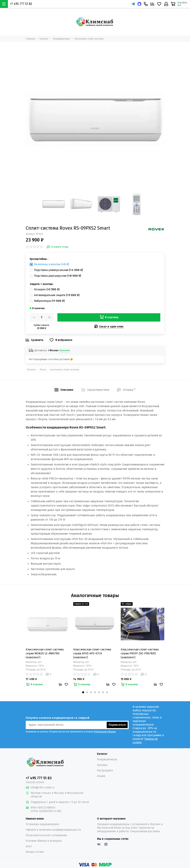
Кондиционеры (107, 759)
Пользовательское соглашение (46, 835)
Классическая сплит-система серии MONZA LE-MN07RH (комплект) (45, 653)
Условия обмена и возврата (44, 841)
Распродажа (105, 770)
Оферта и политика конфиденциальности (53, 830)
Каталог (32, 370)
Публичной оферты (105, 732)
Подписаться (117, 725)
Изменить (65, 350)
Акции (101, 776)
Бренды (102, 765)
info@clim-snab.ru (42, 787)
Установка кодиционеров (42, 824)
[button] (83, 692)
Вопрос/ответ (35, 852)
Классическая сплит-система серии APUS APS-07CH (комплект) (92, 653)
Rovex (43, 370)
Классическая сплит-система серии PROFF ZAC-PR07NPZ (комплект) (140, 653)
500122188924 (47, 808)
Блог (29, 846)
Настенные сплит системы (65, 370)
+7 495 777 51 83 (21, 4)
